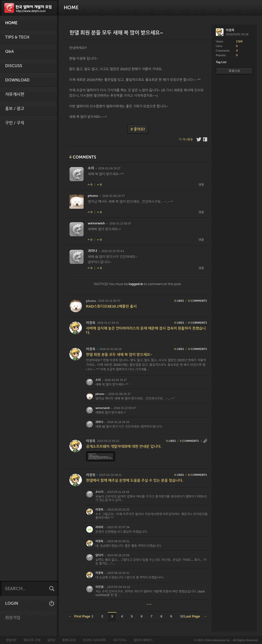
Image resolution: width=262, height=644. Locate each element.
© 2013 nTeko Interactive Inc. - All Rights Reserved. (226, 640)
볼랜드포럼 (69, 640)
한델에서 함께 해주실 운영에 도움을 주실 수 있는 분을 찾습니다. (135, 480)
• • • (149, 604)
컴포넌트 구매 (32, 640)
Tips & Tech (17, 37)
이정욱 (91, 323)
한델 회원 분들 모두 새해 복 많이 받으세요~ (119, 355)
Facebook (205, 139)
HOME (11, 23)
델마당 (51, 640)
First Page (79, 616)
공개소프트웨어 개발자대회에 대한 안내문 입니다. (124, 446)
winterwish (96, 223)
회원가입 (13, 618)
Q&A (9, 52)
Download (17, 80)
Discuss (14, 66)
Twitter (199, 139)
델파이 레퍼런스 (143, 640)
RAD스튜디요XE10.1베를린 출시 (111, 306)
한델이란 (11, 640)
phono (93, 196)
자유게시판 (15, 94)
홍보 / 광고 (15, 109)
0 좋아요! (138, 129)
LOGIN (12, 603)
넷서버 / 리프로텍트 (94, 640)
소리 (91, 168)
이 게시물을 (186, 139)
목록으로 (234, 71)
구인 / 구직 (15, 123)
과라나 (92, 251)
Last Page (196, 616)
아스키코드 (120, 640)
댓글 (201, 185)
